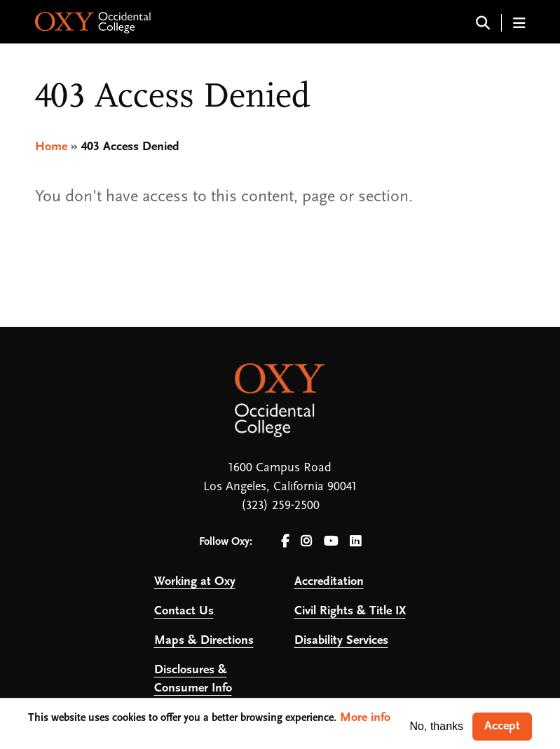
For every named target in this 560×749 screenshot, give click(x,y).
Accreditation (329, 582)
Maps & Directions (204, 641)
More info (365, 718)
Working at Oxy (195, 582)
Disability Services (341, 641)
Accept (502, 726)
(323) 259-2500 (280, 506)
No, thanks (437, 726)
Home (51, 147)
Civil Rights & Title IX (350, 611)
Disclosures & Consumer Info (193, 679)
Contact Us (184, 611)
